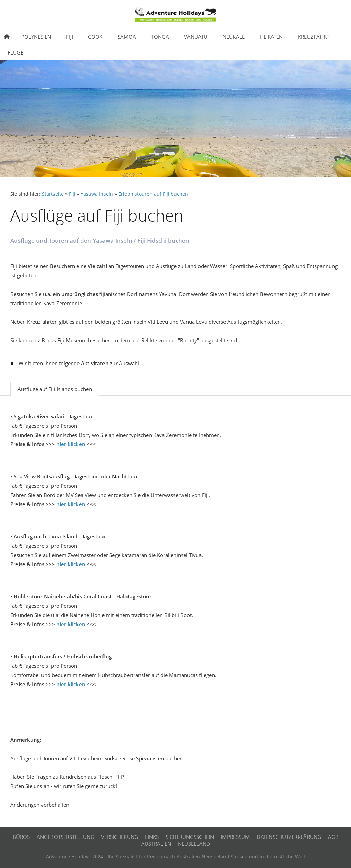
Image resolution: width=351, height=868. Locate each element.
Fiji (72, 194)
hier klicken (71, 444)
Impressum (235, 837)
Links (152, 837)
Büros (21, 837)
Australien (156, 844)
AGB (333, 837)
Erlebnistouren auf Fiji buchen (153, 194)
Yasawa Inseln (97, 194)
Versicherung (120, 837)
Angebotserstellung (65, 837)
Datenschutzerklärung (289, 837)
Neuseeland (194, 844)
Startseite (53, 194)
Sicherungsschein (190, 837)
